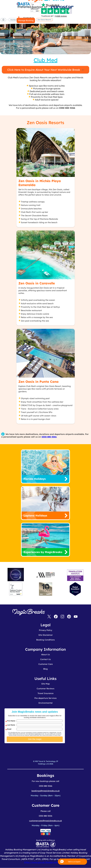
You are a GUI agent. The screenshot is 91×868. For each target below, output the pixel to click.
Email (9, 729)
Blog (46, 669)
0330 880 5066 (49, 437)
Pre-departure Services (46, 698)
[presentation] (43, 750)
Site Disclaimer (46, 635)
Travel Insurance (46, 693)
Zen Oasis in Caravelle (37, 283)
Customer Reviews (46, 689)
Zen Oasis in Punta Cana (38, 382)
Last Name (11, 725)
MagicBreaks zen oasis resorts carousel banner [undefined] (46, 39)
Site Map (46, 684)
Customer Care (46, 664)
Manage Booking (26, 20)
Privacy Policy (46, 630)
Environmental (46, 703)
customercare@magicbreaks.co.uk (46, 821)
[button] (72, 862)
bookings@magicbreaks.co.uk (46, 791)
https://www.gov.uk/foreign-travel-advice (46, 862)
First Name (11, 721)
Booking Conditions (46, 640)
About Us (46, 654)
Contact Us (46, 659)
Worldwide (15, 20)
